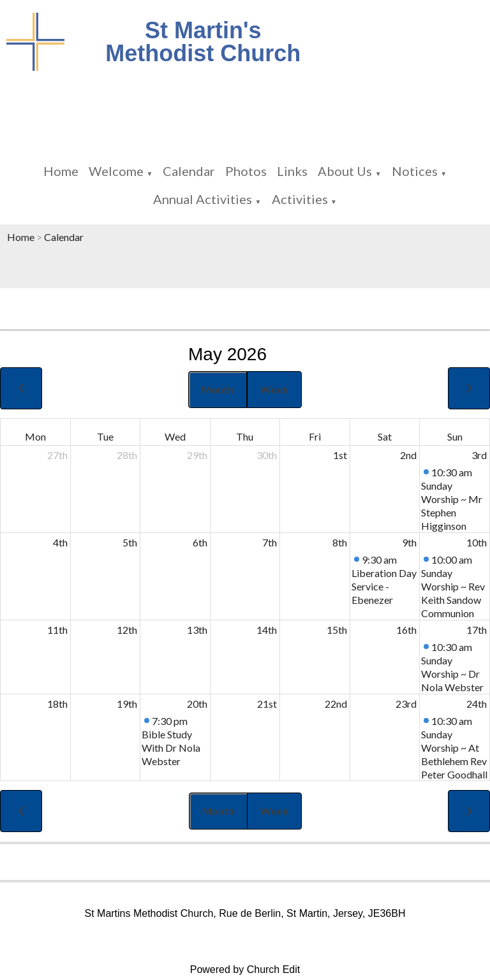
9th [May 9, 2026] (409, 542)
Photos (246, 171)
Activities (300, 199)
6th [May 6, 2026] (200, 542)
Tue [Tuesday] (105, 436)
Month (218, 389)
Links (292, 171)
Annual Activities (203, 199)
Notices (415, 171)
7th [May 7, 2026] (270, 542)
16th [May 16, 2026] (406, 630)
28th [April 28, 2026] (127, 455)
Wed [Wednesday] (175, 436)
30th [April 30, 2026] (267, 455)
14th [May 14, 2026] (267, 630)
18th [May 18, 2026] (57, 704)
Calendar (189, 171)
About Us (345, 171)
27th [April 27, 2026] (57, 455)
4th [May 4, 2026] (60, 542)
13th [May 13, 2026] (197, 630)
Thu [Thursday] (245, 436)
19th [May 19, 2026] (127, 704)
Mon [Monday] (35, 436)
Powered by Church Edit (245, 969)
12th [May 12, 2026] (127, 630)
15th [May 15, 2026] (337, 630)
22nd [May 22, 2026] (336, 704)
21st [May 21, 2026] (267, 704)
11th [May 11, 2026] (57, 630)
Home (61, 171)
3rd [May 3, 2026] (479, 455)
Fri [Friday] (315, 436)
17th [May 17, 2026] (477, 630)
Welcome (116, 171)
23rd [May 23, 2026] (406, 704)
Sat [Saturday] (385, 436)
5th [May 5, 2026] (130, 542)
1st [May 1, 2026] (340, 455)
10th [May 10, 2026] (477, 542)
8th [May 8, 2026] (340, 542)
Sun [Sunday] (455, 436)
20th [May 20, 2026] (197, 704)
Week (274, 389)
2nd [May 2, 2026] (408, 455)
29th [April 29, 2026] (197, 455)
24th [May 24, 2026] (477, 704)
